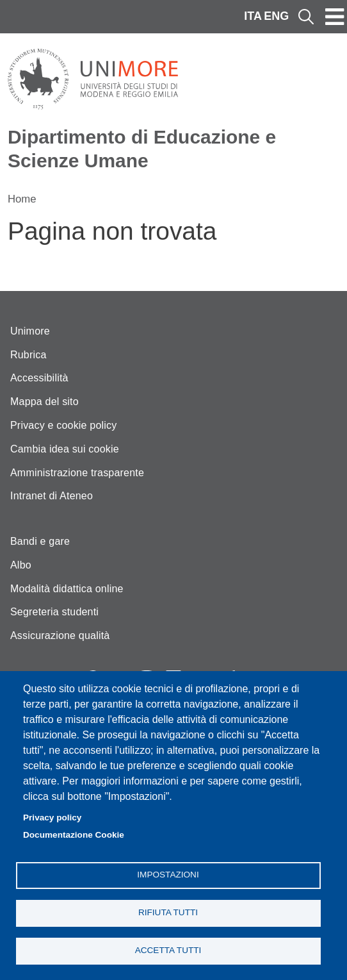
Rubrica (28, 355)
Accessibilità (39, 378)
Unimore (30, 331)
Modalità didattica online (67, 589)
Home (22, 199)
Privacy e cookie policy (63, 425)
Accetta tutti (168, 950)
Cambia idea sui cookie (65, 449)
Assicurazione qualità (60, 635)
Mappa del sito (44, 402)
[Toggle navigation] (335, 17)
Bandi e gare (40, 541)
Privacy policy (52, 818)
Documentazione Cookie (74, 835)
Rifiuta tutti (168, 912)
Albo (21, 565)
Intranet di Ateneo (52, 496)
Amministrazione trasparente (77, 473)
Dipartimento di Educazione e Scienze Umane (142, 149)
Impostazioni (168, 875)
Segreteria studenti (54, 612)
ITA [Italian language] (253, 16)
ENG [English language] (276, 16)
